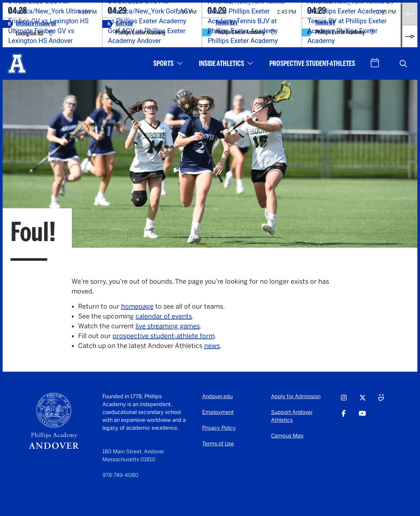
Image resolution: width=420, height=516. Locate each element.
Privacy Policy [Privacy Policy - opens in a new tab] (219, 428)
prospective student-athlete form (164, 336)
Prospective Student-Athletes (312, 63)
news (212, 346)
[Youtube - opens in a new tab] (362, 416)
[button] (403, 64)
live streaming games (168, 326)
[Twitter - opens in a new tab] (363, 401)
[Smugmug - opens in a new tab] (381, 401)
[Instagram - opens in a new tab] (344, 401)
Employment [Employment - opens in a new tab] (218, 412)
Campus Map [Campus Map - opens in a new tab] (287, 436)
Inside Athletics (221, 63)
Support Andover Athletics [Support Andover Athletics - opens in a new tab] (292, 416)
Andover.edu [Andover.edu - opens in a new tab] (217, 396)
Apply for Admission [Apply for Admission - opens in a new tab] (296, 396)
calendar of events (164, 316)
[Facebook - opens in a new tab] (344, 416)
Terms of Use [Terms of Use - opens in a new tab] (218, 444)
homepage (137, 306)
